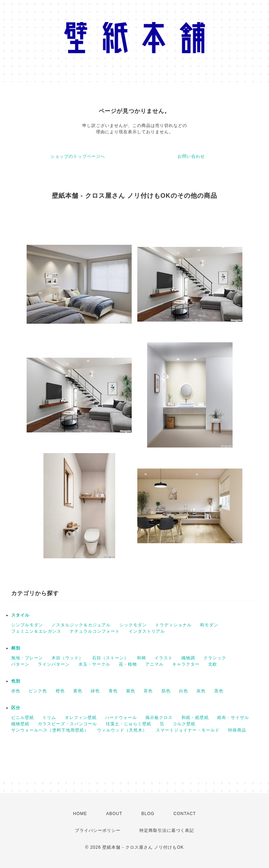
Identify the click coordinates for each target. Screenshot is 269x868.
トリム (49, 718)
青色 (113, 691)
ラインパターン (54, 664)
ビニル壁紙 (23, 718)
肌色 (166, 691)
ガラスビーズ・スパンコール (67, 724)
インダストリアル (147, 631)
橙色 (60, 691)
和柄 (142, 658)
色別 (16, 681)
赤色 (16, 691)
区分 (16, 708)
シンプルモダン (27, 625)
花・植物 (128, 664)
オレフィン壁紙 (81, 718)
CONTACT (185, 814)
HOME (80, 814)
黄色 (78, 691)
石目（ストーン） (110, 658)
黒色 (219, 691)
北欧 (213, 664)
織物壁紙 (20, 724)
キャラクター (186, 664)
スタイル (20, 615)
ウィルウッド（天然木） (122, 730)
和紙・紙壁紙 (195, 718)
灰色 (201, 691)
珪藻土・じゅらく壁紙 (129, 724)
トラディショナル (173, 625)
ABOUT (114, 814)
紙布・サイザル (233, 718)
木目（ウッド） (67, 658)
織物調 (188, 658)
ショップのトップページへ (78, 156)
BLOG (148, 814)
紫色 (131, 691)
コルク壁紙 (184, 724)
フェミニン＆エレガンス (36, 631)
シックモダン (133, 625)
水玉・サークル (94, 664)
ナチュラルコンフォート (95, 631)
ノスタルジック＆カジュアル (81, 625)
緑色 (95, 691)
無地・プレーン (27, 658)
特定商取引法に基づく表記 (167, 830)
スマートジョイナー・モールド (188, 730)
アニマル (154, 664)
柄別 (16, 648)
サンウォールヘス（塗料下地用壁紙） (50, 730)
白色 (184, 691)
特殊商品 (237, 730)
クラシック (215, 658)
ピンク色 (38, 691)
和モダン (209, 625)
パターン (20, 664)
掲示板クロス (159, 718)
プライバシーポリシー (98, 830)
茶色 (148, 691)
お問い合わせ (191, 156)
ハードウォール (121, 718)
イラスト (164, 658)
